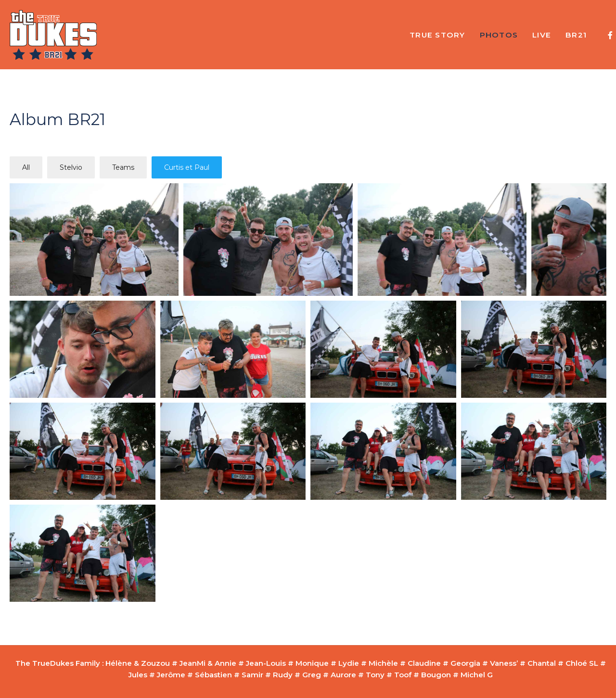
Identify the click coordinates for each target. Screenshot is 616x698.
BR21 (576, 35)
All (26, 167)
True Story (437, 35)
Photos (499, 35)
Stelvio (71, 167)
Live (542, 35)
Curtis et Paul (187, 167)
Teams (123, 167)
